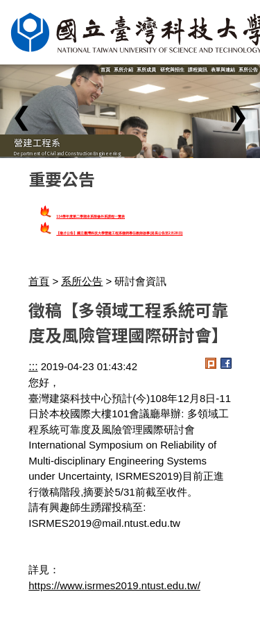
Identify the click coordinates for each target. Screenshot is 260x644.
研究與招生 (172, 70)
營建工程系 (37, 142)
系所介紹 (123, 70)
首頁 (105, 70)
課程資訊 (198, 70)
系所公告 (248, 70)
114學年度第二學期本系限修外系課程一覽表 (90, 216)
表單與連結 (223, 70)
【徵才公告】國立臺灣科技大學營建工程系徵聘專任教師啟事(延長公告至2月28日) (119, 233)
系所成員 (146, 70)
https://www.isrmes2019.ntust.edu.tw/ (114, 585)
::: (33, 366)
